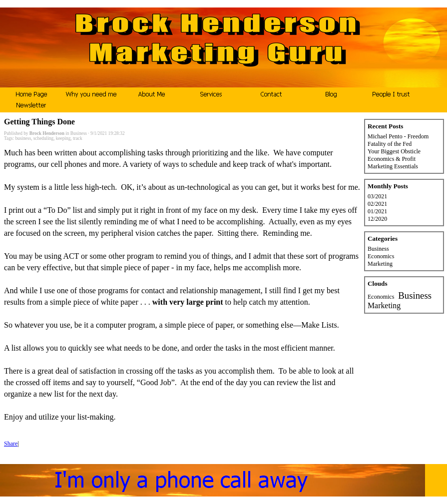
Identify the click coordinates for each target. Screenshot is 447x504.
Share (11, 444)
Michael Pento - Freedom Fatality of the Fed (398, 140)
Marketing (380, 264)
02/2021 (377, 204)
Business (79, 133)
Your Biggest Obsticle (394, 151)
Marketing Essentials (393, 166)
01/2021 (377, 211)
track (78, 138)
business (23, 138)
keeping (63, 138)
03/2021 (377, 196)
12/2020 (377, 219)
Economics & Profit (392, 159)
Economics (381, 256)
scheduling (43, 138)
